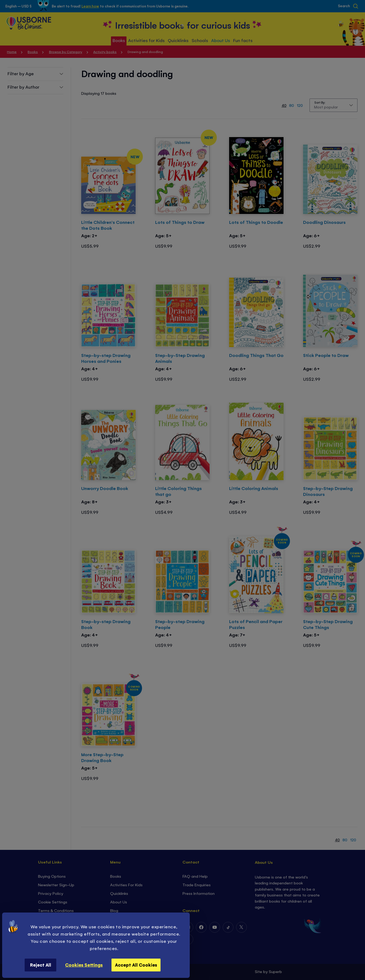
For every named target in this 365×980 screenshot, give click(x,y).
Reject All (41, 965)
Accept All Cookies (136, 965)
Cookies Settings (84, 965)
